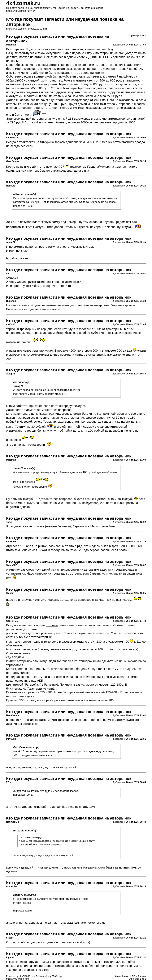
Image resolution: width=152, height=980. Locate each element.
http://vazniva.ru (17, 258)
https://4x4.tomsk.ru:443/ (20, 11)
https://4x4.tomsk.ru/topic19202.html (27, 29)
